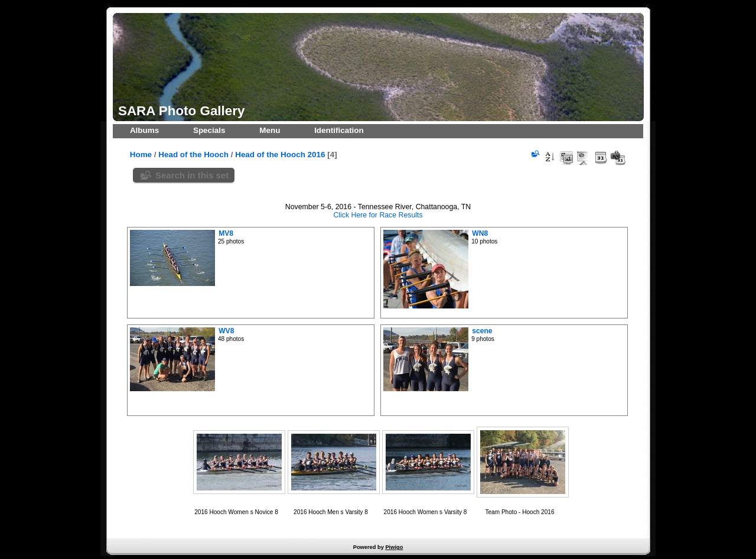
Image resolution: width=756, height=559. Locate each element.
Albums (144, 130)
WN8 (480, 233)
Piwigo (394, 547)
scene (482, 331)
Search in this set (192, 175)
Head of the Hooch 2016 (280, 155)
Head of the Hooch (193, 155)
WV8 (226, 331)
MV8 (226, 233)
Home (141, 155)
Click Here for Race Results (378, 215)
